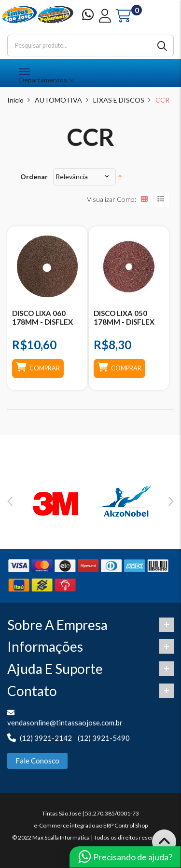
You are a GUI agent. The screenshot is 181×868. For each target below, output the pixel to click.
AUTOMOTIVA (58, 100)
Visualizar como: (111, 199)
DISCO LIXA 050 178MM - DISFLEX (124, 317)
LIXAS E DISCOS (119, 100)
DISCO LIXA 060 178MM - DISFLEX (42, 317)
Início (15, 100)
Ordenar (34, 177)
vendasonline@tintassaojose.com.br (65, 723)
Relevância (72, 177)
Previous (10, 501)
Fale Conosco (37, 761)
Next (171, 501)
